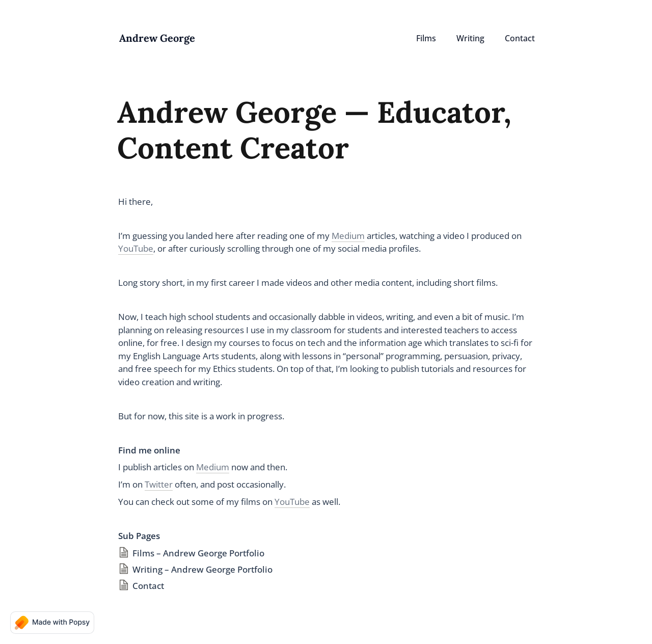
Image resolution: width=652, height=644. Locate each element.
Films (426, 38)
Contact (520, 38)
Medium (348, 236)
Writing (470, 38)
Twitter (159, 484)
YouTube (136, 248)
